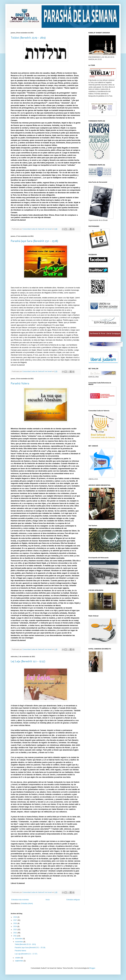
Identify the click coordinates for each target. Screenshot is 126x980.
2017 (15, 920)
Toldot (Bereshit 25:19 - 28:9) (28, 38)
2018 (15, 917)
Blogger (92, 968)
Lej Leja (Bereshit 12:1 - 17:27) (28, 661)
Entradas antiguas (73, 900)
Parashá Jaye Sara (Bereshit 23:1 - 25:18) (34, 241)
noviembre (19, 942)
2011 (15, 936)
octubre (18, 958)
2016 (15, 923)
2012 (15, 933)
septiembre (19, 961)
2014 (15, 926)
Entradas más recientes (20, 900)
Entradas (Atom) (27, 904)
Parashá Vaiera (20, 383)
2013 (15, 930)
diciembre (19, 939)
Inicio (48, 900)
